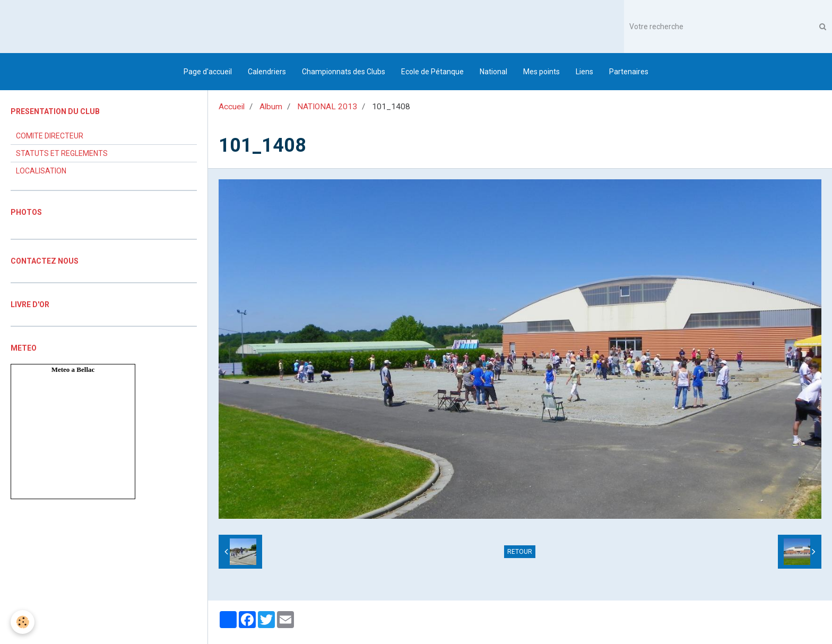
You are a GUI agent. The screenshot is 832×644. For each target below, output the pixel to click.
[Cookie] (23, 622)
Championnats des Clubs (344, 72)
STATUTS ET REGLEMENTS (62, 153)
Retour (520, 552)
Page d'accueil (208, 72)
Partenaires (629, 72)
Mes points (541, 72)
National (493, 72)
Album (271, 107)
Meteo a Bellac (73, 369)
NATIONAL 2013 (327, 107)
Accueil (232, 107)
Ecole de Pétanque (432, 72)
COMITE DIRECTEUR (50, 136)
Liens (584, 72)
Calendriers (267, 72)
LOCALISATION (41, 171)
